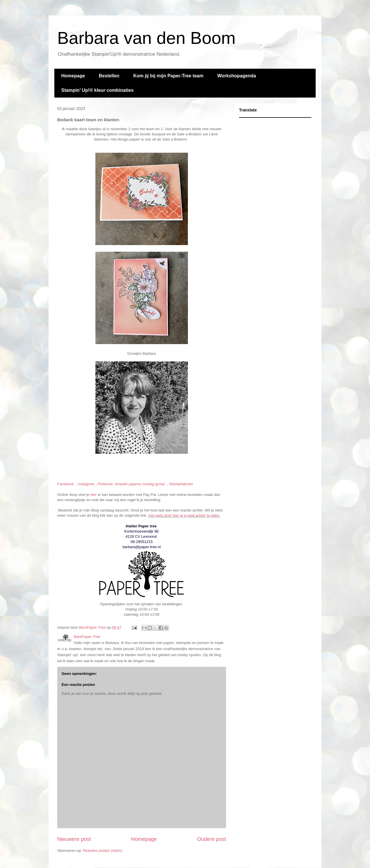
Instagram (86, 484)
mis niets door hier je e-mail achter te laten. (184, 515)
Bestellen (109, 76)
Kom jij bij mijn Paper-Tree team (168, 76)
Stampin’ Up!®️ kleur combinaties (97, 90)
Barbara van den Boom (146, 38)
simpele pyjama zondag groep (140, 484)
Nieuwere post (74, 839)
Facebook (66, 484)
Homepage (73, 76)
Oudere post (212, 839)
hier (93, 495)
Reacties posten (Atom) (103, 851)
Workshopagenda (237, 76)
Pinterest (106, 484)
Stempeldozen (182, 484)
